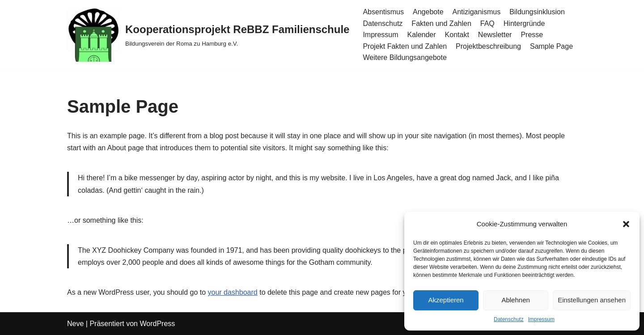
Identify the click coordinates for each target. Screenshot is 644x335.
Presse (532, 35)
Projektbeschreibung (488, 46)
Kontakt (457, 35)
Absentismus (383, 12)
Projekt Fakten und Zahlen (405, 46)
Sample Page (551, 46)
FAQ (487, 23)
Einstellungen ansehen (592, 300)
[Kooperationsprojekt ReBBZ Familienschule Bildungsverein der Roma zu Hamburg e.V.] (208, 35)
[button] (626, 224)
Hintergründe (524, 23)
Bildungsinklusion (537, 12)
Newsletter (495, 35)
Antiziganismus (477, 12)
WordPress (157, 324)
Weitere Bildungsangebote (405, 57)
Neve (75, 324)
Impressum (541, 319)
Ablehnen (515, 300)
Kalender (422, 35)
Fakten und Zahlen (441, 23)
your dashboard (233, 292)
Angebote (428, 12)
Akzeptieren (446, 300)
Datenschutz (509, 319)
